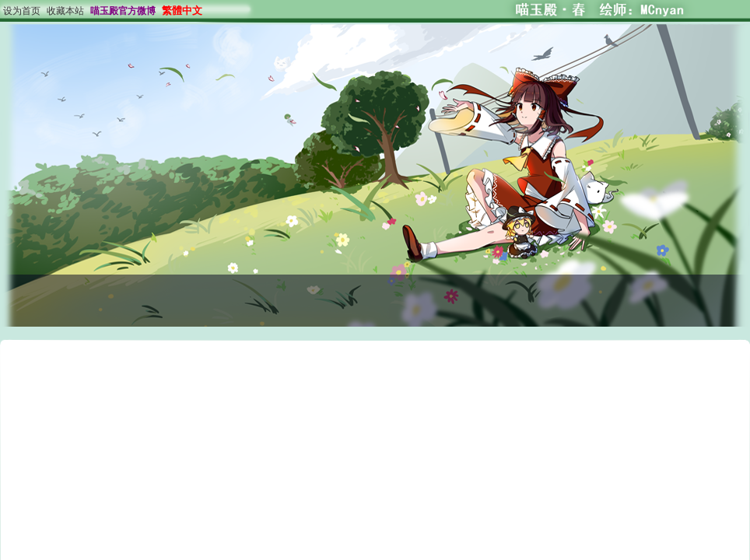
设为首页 (22, 11)
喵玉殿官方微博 (123, 11)
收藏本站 (65, 11)
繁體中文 (182, 10)
